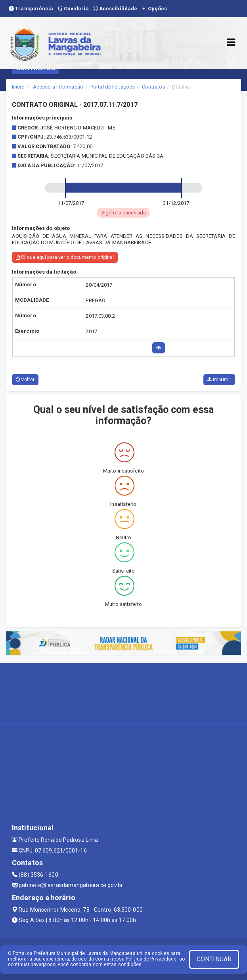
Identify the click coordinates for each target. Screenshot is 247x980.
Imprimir (219, 380)
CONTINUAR (214, 959)
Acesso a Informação (58, 87)
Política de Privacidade (151, 959)
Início (18, 87)
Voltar (25, 380)
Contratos (153, 87)
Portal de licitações (113, 87)
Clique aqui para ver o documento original (65, 257)
